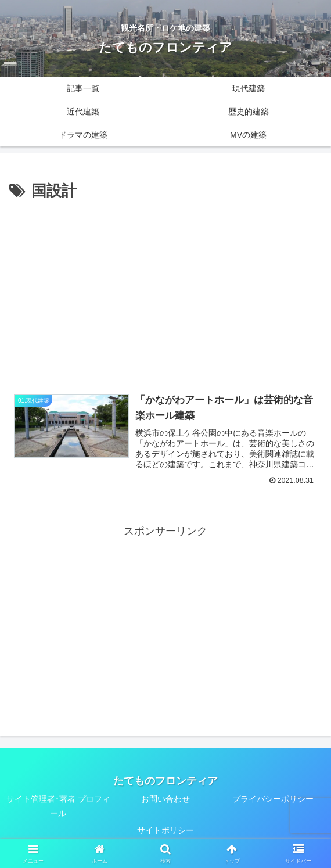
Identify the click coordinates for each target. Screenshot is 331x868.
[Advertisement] (165, 291)
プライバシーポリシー (273, 799)
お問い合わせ (165, 799)
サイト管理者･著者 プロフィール (58, 806)
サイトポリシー (165, 831)
